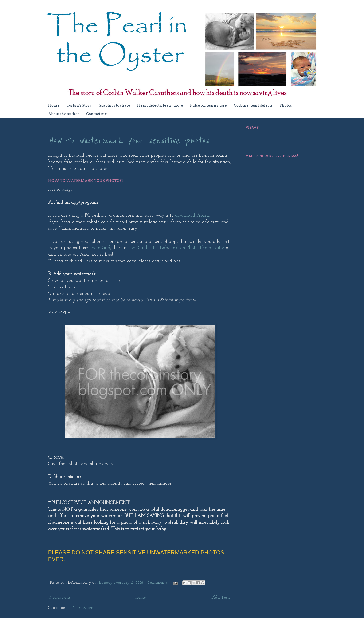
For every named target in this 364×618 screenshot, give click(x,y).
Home (54, 105)
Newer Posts (60, 598)
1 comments (157, 583)
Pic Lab (160, 248)
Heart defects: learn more (160, 105)
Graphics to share (114, 105)
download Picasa (192, 215)
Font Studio (139, 248)
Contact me (97, 114)
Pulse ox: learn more (208, 105)
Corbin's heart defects (253, 105)
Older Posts (221, 598)
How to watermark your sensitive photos (129, 141)
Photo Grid (100, 248)
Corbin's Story (79, 105)
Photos (286, 105)
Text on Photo (184, 248)
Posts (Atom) (83, 608)
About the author (64, 114)
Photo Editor (212, 248)
